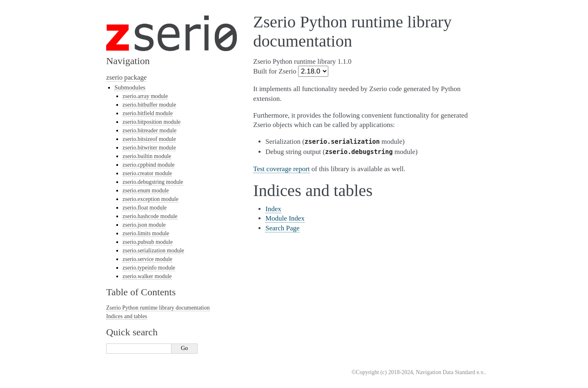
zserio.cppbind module (149, 165)
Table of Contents (141, 292)
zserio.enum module (146, 191)
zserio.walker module (147, 276)
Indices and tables (127, 316)
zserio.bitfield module (148, 113)
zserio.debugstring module (153, 182)
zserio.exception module (150, 199)
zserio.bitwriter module (149, 148)
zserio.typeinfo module (149, 268)
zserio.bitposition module (151, 122)
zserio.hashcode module (150, 216)
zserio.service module (147, 259)
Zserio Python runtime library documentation (158, 308)
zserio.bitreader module (149, 130)
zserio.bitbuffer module (149, 105)
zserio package (126, 77)
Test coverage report (282, 169)
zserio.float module (145, 208)
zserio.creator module (147, 173)
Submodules (130, 87)
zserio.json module (144, 225)
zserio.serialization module (153, 251)
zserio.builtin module (147, 156)
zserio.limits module (146, 233)
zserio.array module (145, 96)
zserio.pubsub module (148, 242)
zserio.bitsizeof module (149, 139)
